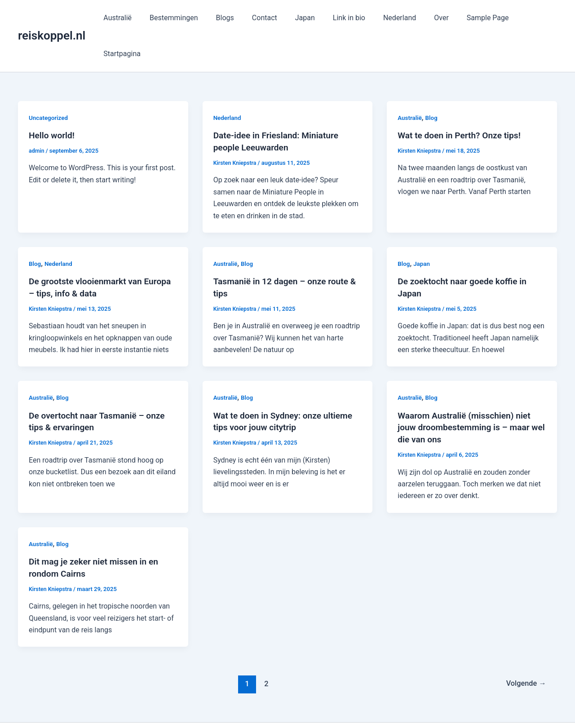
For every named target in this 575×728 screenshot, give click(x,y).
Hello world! (53, 99)
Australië (136, 18)
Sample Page (478, 18)
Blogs (236, 18)
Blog (433, 82)
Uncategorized (49, 82)
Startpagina (531, 18)
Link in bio (349, 18)
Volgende (524, 644)
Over (435, 18)
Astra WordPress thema (369, 705)
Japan (309, 18)
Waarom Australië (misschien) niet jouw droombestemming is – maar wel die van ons (467, 389)
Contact (272, 18)
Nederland (396, 18)
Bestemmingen (189, 18)
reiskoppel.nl (52, 18)
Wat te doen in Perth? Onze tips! (462, 99)
